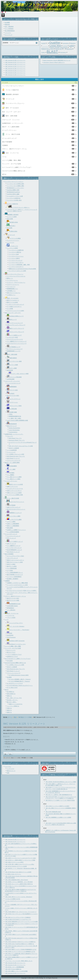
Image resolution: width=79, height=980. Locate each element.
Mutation (73, 43)
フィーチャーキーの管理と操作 (15, 184)
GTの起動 (10, 228)
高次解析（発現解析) (13, 579)
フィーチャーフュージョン (16, 256)
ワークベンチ (10, 99)
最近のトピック (11, 771)
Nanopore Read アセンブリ (17, 440)
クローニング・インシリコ (11, 120)
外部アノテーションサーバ (14, 491)
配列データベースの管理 (15, 484)
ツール (4, 157)
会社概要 (7, 22)
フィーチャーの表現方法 (14, 198)
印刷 (48, 727)
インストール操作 (12, 217)
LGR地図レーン (11, 291)
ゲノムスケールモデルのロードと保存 (17, 585)
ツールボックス (12, 246)
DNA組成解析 (12, 466)
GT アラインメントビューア (15, 349)
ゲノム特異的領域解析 (13, 532)
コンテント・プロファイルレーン (16, 282)
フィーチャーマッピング (16, 260)
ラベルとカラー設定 (12, 337)
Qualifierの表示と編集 (13, 194)
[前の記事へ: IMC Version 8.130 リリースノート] (6, 754)
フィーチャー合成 (14, 254)
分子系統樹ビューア (14, 347)
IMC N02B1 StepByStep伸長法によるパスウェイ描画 (61, 782)
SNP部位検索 (11, 379)
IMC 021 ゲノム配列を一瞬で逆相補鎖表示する (59, 795)
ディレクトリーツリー (13, 240)
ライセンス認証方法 (12, 90)
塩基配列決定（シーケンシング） (13, 123)
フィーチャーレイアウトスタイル (16, 276)
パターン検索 (12, 368)
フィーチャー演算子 (14, 258)
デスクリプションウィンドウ (15, 339)
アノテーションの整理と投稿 (15, 495)
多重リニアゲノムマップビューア (16, 325)
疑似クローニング (12, 426)
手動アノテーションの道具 (14, 493)
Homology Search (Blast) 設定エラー (54, 62)
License (65, 46)
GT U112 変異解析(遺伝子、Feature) (19, 681)
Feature (64, 49)
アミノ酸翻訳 (10, 475)
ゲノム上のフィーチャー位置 (15, 196)
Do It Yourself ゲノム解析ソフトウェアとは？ (17, 167)
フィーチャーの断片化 (15, 252)
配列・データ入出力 (12, 108)
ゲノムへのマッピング (9, 138)
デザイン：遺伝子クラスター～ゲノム (14, 149)
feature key (59, 49)
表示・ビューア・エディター (12, 112)
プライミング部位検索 (14, 377)
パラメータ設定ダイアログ (14, 654)
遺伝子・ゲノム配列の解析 (11, 127)
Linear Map (55, 46)
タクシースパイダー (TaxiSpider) (18, 630)
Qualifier (55, 43)
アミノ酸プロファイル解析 (14, 477)
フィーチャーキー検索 (14, 361)
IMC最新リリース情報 (27, 758)
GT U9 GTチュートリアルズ (15, 683)
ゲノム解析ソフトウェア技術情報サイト (39, 5)
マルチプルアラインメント (15, 502)
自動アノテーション (12, 486)
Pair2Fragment (11, 637)
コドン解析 (11, 469)
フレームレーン (11, 287)
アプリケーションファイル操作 (15, 311)
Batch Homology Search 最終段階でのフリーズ (57, 60)
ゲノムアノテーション (9, 130)
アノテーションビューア (15, 323)
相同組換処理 (12, 424)
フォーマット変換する (13, 706)
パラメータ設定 (11, 617)
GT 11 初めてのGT (12, 687)
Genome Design (45, 48)
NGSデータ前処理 (14, 448)
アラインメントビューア (14, 460)
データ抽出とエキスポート (14, 306)
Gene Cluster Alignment (59, 48)
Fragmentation (13, 432)
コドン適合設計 (11, 610)
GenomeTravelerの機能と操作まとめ (14, 171)
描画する (9, 710)
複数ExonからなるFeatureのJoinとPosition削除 (22, 269)
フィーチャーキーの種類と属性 (15, 186)
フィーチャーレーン (12, 280)
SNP (47, 44)
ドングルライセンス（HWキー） (18, 207)
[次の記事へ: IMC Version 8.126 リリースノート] (11, 754)
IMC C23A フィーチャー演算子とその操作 (58, 806)
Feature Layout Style (48, 49)
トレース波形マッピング (15, 541)
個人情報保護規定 (10, 31)
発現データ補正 (11, 564)
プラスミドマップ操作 (14, 406)
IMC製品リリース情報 (25, 717)
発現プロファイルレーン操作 (15, 562)
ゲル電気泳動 (12, 409)
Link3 (44, 977)
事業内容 (7, 24)
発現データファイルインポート (15, 560)
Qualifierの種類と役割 (13, 190)
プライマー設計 (12, 390)
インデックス (10, 769)
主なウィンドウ (11, 650)
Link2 (40, 977)
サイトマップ (9, 35)
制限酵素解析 (12, 387)
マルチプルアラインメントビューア (17, 343)
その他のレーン (11, 295)
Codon (43, 52)
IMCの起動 (10, 219)
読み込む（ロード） (12, 700)
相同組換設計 (10, 608)
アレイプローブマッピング (14, 548)
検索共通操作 (12, 358)
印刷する (9, 708)
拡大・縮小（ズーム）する (14, 698)
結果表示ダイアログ (12, 656)
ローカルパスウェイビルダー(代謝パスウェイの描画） (22, 591)
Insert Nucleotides (14, 430)
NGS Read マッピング (13, 458)
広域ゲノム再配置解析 (13, 524)
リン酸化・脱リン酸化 (15, 418)
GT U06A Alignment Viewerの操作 (19, 675)
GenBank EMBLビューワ (15, 316)
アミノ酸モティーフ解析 (14, 479)
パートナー (8, 33)
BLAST (52, 52)
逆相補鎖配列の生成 (14, 604)
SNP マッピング (11, 544)
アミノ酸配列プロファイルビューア (17, 341)
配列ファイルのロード (13, 300)
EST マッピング (11, 538)
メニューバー (10, 242)
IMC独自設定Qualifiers (13, 192)
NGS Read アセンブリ (15, 438)
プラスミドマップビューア (15, 332)
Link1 (35, 977)
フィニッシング (11, 452)
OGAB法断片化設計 (12, 606)
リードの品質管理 (12, 450)
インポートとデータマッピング (15, 304)
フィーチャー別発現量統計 (14, 577)
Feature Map (73, 48)
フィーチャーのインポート (16, 262)
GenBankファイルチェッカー (16, 644)
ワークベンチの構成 (14, 238)
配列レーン (10, 278)
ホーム (10, 717)
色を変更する (10, 692)
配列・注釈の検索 (12, 116)
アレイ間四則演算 (12, 568)
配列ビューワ (12, 319)
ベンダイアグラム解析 (14, 519)
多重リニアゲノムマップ (14, 507)
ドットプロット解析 (14, 516)
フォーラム (8, 767)
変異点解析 (10, 528)
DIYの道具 (10, 661)
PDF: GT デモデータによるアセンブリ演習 (21, 446)
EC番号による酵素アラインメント (16, 530)
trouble (43, 43)
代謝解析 (5, 145)
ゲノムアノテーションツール (15, 489)
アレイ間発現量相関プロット (15, 572)
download (69, 49)
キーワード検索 (12, 365)
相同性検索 (10, 370)
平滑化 (11, 414)
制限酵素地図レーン (12, 289)
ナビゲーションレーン (13, 284)
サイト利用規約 (9, 29)
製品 (15, 717)
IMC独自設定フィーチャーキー (15, 188)
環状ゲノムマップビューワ (15, 328)
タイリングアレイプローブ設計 (15, 556)
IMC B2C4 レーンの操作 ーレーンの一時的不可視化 (60, 800)
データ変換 (10, 309)
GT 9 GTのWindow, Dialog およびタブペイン (20, 685)
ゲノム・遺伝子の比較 (13, 134)
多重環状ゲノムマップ (14, 513)
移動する (9, 696)
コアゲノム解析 (11, 522)
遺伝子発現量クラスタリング (15, 575)
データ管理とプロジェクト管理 (15, 454)
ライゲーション (12, 402)
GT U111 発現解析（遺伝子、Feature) (20, 679)
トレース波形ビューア (14, 335)
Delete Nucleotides (14, 428)
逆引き (4, 174)
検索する (9, 712)
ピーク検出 (10, 570)
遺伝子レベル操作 (12, 566)
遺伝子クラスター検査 (13, 600)
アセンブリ (10, 436)
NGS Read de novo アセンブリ (16, 456)
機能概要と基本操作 (12, 94)
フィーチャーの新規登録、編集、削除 (19, 265)
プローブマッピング (12, 558)
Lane (71, 46)
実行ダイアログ (11, 652)
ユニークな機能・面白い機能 (12, 160)
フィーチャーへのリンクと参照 (17, 271)
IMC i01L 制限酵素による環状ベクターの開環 (58, 817)
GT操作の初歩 (12, 231)
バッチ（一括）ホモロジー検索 (19, 374)
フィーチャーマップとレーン (15, 103)
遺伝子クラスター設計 (13, 395)
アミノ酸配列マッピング (14, 546)
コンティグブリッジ (14, 399)
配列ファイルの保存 (12, 302)
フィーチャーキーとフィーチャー (13, 86)
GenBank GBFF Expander (16, 641)
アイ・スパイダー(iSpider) (16, 626)
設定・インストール (12, 153)
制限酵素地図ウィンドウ (14, 351)
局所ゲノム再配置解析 (13, 526)
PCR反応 (11, 393)
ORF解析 (11, 473)
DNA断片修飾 (12, 412)
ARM (9, 633)
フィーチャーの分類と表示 (14, 200)
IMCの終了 (11, 226)
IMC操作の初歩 (12, 222)
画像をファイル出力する (16, 704)
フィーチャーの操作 (12, 248)
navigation (66, 43)
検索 (8, 773)
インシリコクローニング (14, 383)
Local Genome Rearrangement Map (45, 46)
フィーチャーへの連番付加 (16, 250)
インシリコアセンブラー (15, 623)
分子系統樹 (11, 505)
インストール (10, 615)
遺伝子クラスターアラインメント (16, 509)
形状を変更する (11, 694)
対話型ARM (10, 635)
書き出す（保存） (12, 702)
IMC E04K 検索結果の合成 (53, 812)
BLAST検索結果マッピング (14, 550)
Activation (63, 52)
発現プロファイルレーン (14, 293)
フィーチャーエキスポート (16, 267)
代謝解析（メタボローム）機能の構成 (17, 583)
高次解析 (9, 677)
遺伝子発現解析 (7, 142)
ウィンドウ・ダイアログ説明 (12, 164)
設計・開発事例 (9, 27)
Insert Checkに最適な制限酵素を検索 (17, 420)
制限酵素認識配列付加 (15, 416)
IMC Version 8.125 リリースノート (24, 724)
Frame (70, 48)
